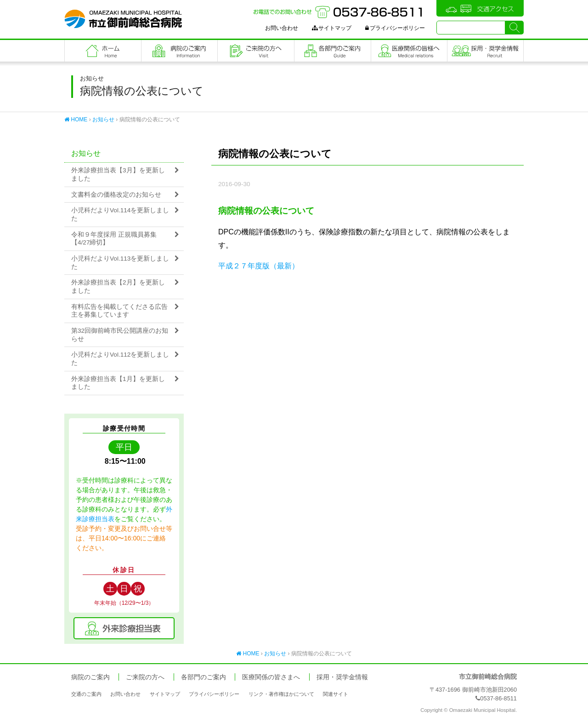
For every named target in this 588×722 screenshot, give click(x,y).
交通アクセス (480, 8)
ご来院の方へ (256, 51)
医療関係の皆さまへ (409, 51)
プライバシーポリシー (395, 28)
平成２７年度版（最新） (259, 266)
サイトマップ (332, 28)
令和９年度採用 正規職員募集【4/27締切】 (114, 239)
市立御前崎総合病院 (123, 19)
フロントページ (103, 51)
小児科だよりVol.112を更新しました (120, 359)
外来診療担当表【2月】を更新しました (118, 287)
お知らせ (103, 119)
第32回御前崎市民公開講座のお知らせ (120, 335)
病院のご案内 (180, 51)
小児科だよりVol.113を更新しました (120, 263)
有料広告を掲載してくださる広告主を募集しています (119, 311)
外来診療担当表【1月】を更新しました (118, 383)
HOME (76, 119)
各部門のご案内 (333, 51)
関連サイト (336, 694)
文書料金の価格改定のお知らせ (116, 195)
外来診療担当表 (124, 628)
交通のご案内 (86, 694)
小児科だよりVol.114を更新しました (120, 214)
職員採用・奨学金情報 (485, 51)
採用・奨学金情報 (342, 677)
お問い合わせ (282, 28)
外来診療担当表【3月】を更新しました (118, 174)
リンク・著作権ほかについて (281, 694)
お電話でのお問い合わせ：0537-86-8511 (339, 12)
